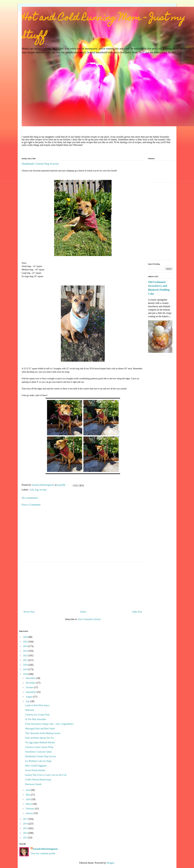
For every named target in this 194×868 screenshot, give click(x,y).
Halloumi (30, 710)
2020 (26, 665)
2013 (26, 838)
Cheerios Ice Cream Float (37, 715)
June (28, 790)
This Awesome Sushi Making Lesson (43, 733)
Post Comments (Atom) (89, 619)
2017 (26, 819)
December (31, 678)
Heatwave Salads (33, 784)
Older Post (137, 612)
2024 (26, 646)
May (28, 795)
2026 (26, 637)
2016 (26, 824)
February (30, 809)
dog (37, 490)
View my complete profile (43, 853)
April (29, 799)
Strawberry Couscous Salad (38, 752)
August (29, 697)
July (28, 701)
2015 (26, 828)
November (31, 683)
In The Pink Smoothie (36, 719)
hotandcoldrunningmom (45, 849)
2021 (26, 660)
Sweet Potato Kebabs (35, 770)
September (31, 692)
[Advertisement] (83, 585)
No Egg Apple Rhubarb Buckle (40, 742)
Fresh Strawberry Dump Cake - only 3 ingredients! (49, 724)
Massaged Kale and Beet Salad (40, 729)
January (30, 813)
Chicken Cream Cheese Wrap (39, 747)
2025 (26, 642)
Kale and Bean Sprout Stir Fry (40, 738)
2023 (26, 651)
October (30, 687)
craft (31, 490)
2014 (26, 833)
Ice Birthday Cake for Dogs (38, 761)
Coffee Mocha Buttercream (38, 780)
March (29, 804)
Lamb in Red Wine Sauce (37, 705)
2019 (26, 669)
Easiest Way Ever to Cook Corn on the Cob (46, 775)
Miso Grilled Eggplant (36, 766)
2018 (26, 674)
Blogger (110, 863)
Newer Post (29, 612)
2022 (26, 655)
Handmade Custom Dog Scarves (41, 756)
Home (83, 612)
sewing (43, 490)
